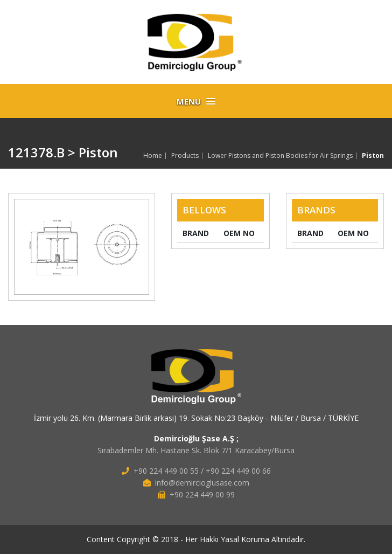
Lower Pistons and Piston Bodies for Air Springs (280, 156)
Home (153, 156)
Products (185, 156)
